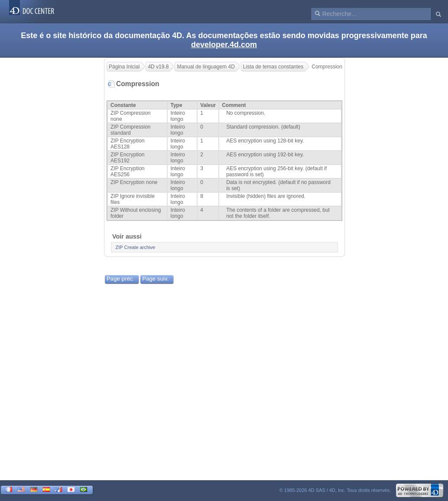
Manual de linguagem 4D (206, 67)
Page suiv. (155, 279)
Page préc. (120, 279)
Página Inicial (124, 67)
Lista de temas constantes (273, 67)
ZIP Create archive (136, 247)
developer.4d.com (224, 45)
